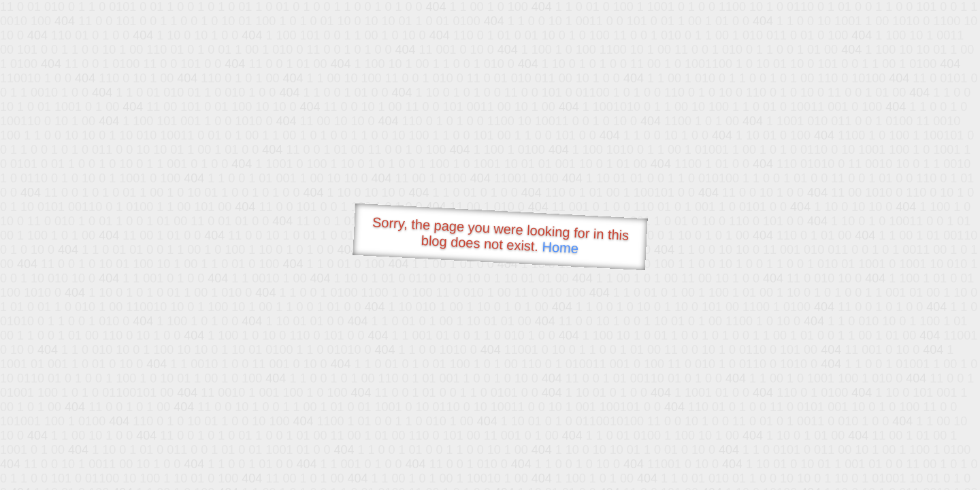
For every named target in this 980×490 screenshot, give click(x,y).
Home (560, 247)
